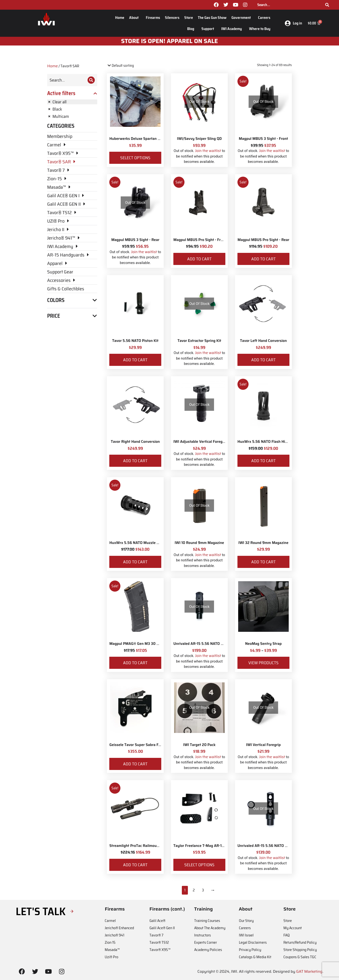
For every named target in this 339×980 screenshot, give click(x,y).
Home (120, 18)
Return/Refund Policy (300, 942)
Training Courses (207, 921)
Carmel (110, 921)
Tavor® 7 (156, 935)
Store (189, 18)
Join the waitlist (208, 151)
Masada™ (112, 950)
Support (209, 29)
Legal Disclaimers (253, 942)
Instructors (203, 935)
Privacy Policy (250, 950)
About (135, 18)
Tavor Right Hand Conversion (135, 442)
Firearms (153, 18)
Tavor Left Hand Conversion (263, 341)
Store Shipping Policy (300, 950)
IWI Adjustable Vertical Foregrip (200, 442)
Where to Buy (260, 29)
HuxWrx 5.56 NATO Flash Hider (264, 442)
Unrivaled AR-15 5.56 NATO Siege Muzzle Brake (278, 846)
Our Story (246, 921)
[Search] (327, 5)
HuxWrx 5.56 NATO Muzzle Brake (138, 543)
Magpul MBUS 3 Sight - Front (263, 139)
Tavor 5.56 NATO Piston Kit (135, 341)
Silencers (172, 18)
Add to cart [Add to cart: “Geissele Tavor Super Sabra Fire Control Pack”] (135, 764)
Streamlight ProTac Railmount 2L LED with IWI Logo (153, 846)
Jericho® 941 (114, 935)
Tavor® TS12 (159, 942)
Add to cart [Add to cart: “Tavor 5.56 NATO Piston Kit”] (135, 360)
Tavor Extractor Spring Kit (199, 341)
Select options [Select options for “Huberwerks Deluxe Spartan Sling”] (135, 158)
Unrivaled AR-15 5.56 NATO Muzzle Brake (208, 644)
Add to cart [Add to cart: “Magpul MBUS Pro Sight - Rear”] (263, 259)
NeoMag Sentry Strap (263, 644)
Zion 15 (110, 942)
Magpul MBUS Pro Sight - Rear (263, 240)
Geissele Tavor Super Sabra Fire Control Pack (147, 745)
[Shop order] (128, 66)
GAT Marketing (309, 971)
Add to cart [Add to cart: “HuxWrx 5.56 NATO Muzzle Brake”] (135, 562)
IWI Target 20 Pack (199, 745)
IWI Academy (233, 29)
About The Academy (210, 928)
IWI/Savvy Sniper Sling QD (199, 139)
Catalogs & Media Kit (255, 957)
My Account (293, 928)
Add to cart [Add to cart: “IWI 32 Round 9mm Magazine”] (263, 562)
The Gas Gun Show (212, 18)
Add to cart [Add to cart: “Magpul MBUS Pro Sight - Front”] (199, 259)
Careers (264, 18)
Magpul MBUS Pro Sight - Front (200, 240)
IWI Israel (246, 935)
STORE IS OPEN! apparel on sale (170, 41)
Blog (192, 29)
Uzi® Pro (111, 957)
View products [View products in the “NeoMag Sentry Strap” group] (263, 663)
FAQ (287, 935)
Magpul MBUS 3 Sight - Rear (135, 240)
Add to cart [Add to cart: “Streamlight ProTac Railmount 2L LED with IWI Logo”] (135, 865)
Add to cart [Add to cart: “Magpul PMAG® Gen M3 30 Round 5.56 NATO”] (135, 663)
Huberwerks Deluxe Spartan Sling (138, 139)
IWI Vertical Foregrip (263, 745)
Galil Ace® (157, 921)
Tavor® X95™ (160, 950)
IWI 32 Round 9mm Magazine (263, 543)
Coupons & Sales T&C (300, 957)
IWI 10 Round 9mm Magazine (199, 543)
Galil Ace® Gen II (162, 928)
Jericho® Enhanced (119, 928)
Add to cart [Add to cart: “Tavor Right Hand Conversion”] (135, 461)
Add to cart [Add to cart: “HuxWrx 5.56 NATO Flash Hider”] (263, 461)
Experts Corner (206, 942)
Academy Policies (208, 950)
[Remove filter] (72, 102)
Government (242, 18)
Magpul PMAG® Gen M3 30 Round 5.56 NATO (148, 644)
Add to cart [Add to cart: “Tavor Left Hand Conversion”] (263, 360)
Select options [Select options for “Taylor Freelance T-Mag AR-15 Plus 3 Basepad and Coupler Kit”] (199, 865)
